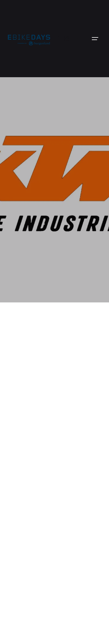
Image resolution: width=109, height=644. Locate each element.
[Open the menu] (95, 39)
